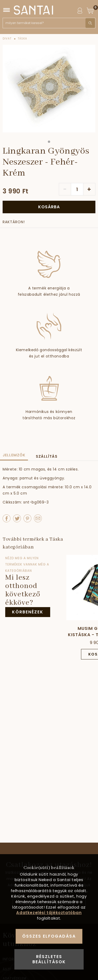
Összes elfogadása (49, 936)
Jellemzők (14, 455)
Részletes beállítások (49, 959)
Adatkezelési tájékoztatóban (49, 913)
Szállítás (47, 456)
